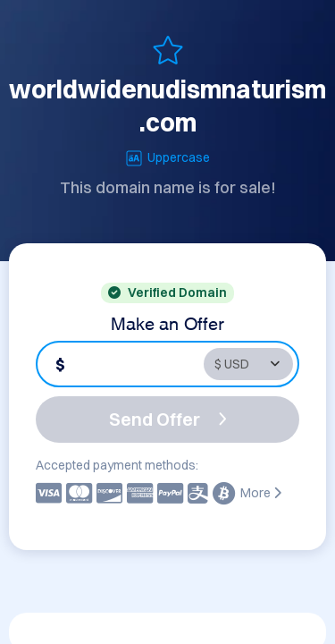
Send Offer (168, 419)
